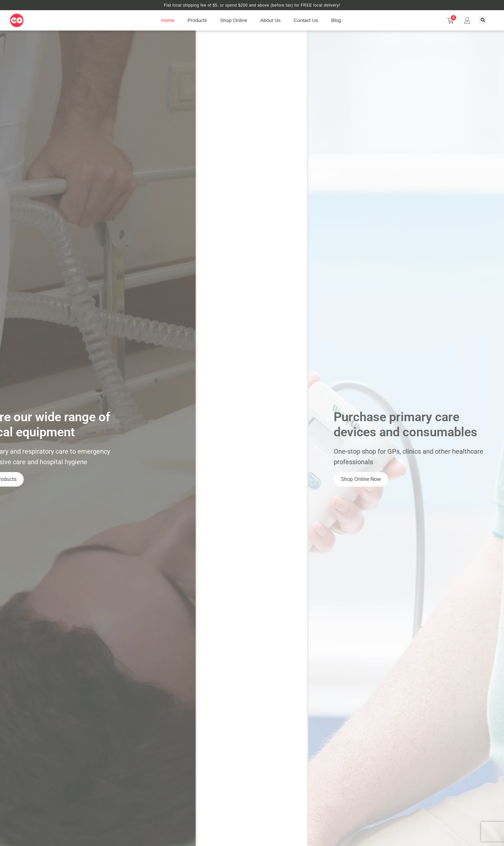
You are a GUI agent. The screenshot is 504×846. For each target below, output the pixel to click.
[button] (483, 20)
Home (168, 20)
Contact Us (306, 20)
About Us (270, 20)
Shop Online (234, 20)
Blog (336, 20)
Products (197, 20)
